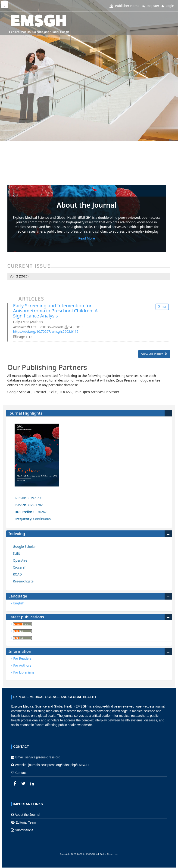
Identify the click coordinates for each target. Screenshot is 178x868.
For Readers (22, 658)
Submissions (24, 830)
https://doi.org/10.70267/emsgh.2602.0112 (46, 331)
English (18, 603)
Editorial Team (26, 822)
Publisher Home (124, 6)
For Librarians (23, 672)
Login (168, 6)
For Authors (22, 665)
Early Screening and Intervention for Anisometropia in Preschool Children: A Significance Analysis (56, 311)
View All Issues (154, 354)
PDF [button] (164, 307)
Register (150, 6)
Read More (86, 238)
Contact (21, 773)
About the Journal (28, 815)
